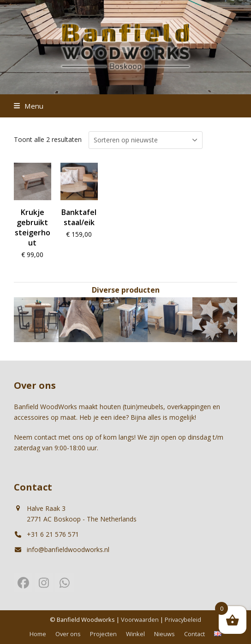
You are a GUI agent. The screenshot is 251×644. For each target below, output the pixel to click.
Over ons (68, 634)
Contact (194, 634)
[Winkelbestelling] (146, 140)
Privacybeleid (183, 619)
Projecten (103, 634)
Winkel (135, 634)
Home (38, 634)
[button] (29, 106)
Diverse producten (126, 290)
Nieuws (164, 634)
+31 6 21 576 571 (53, 534)
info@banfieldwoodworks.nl (68, 549)
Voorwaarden (140, 619)
